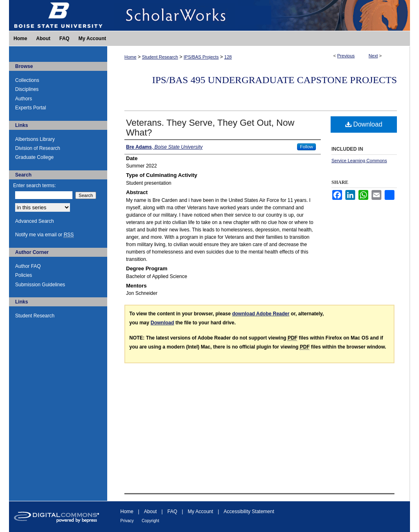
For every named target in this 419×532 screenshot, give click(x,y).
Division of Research (38, 148)
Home (130, 57)
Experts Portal (30, 108)
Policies (24, 275)
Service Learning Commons (359, 161)
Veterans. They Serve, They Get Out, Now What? (210, 128)
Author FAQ (28, 266)
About (150, 512)
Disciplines (27, 89)
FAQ (172, 512)
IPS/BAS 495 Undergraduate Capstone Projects (275, 80)
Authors (24, 99)
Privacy (127, 521)
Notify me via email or (44, 235)
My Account (200, 512)
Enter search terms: (35, 186)
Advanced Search (35, 221)
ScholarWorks (259, 15)
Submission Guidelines (40, 285)
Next (373, 56)
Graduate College (34, 157)
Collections (27, 80)
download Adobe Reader (261, 314)
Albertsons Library (35, 139)
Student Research (160, 57)
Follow (306, 147)
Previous (346, 56)
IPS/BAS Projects (201, 57)
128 (228, 57)
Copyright (150, 521)
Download (364, 124)
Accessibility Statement (249, 512)
